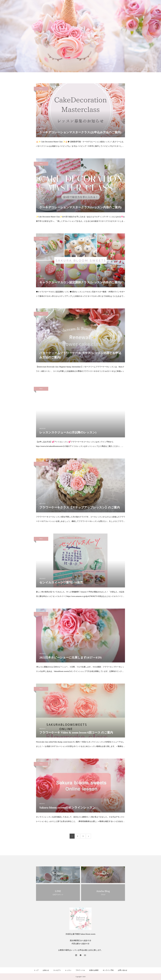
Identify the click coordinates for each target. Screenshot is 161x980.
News (41, 89)
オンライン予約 (108, 970)
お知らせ (46, 970)
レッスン (68, 970)
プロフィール (80, 970)
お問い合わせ (123, 970)
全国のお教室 (94, 970)
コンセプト (57, 970)
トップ (36, 970)
